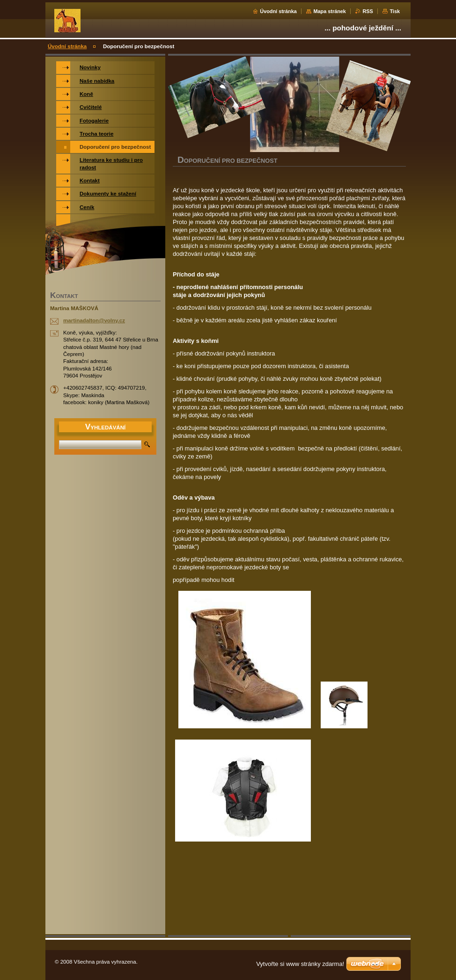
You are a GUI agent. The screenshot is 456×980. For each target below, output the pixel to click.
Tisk (395, 11)
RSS (368, 11)
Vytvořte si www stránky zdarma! (300, 964)
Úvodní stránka (278, 11)
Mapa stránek (330, 11)
